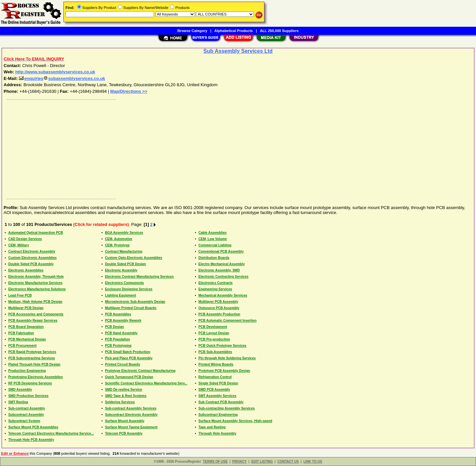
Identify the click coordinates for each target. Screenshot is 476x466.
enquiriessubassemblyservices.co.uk (62, 78)
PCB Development (213, 327)
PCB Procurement (22, 346)
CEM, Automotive (119, 239)
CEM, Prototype (117, 245)
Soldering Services (120, 402)
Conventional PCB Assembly (221, 251)
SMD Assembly (20, 390)
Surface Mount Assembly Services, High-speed (235, 421)
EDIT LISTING (262, 462)
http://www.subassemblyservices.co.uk (55, 72)
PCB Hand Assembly (121, 333)
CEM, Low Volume (213, 239)
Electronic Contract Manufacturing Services (139, 277)
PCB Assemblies (118, 314)
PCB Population (118, 339)
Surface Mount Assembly (125, 421)
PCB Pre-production (214, 339)
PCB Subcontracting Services (32, 358)
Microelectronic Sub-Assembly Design (135, 302)
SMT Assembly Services (217, 396)
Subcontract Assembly (26, 415)
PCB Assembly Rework (123, 321)
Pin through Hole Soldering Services (227, 358)
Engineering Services (215, 289)
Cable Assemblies (212, 233)
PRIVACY (240, 462)
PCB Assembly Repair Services (33, 321)
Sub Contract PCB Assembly (221, 402)
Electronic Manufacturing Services (35, 283)
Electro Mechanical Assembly (221, 264)
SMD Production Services (28, 396)
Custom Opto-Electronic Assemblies (134, 258)
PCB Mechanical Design (27, 339)
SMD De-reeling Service (124, 390)
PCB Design (115, 327)
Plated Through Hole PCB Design (34, 364)
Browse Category (192, 31)
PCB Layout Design (214, 333)
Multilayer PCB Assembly (218, 302)
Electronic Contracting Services (223, 277)
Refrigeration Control (215, 377)
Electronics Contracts (215, 283)
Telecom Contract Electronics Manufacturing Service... (51, 433)
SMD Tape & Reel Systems (126, 396)
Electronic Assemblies (26, 270)
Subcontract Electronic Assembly (131, 415)
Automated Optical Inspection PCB (36, 233)
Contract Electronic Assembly (32, 251)
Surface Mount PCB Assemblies (33, 427)
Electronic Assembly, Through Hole (36, 277)
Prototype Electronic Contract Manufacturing (140, 371)
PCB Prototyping (118, 346)
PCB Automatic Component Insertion (227, 321)
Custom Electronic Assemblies (32, 258)
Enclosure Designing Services (129, 289)
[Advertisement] (203, 148)
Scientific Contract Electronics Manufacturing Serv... (146, 383)
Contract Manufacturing (124, 251)
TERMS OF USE (215, 462)
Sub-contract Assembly (27, 408)
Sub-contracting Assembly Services (226, 408)
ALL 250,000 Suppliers (279, 31)
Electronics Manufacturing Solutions (37, 289)
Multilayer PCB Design (26, 308)
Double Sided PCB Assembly (31, 264)
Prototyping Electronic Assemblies (36, 377)
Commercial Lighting (215, 245)
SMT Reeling (18, 402)
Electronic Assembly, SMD (219, 270)
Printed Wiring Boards (216, 364)
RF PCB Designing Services (30, 383)
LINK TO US (313, 462)
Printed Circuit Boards (123, 364)
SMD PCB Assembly (214, 390)
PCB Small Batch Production (128, 352)
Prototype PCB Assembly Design (224, 371)
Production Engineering (27, 371)
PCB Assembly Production (219, 314)
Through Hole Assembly (217, 433)
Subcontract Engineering (218, 415)
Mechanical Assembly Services (223, 295)
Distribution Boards (214, 258)
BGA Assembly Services (124, 233)
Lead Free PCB (20, 295)
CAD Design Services (25, 239)
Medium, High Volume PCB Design (35, 302)
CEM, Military (19, 245)
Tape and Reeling (212, 427)
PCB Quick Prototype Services (222, 346)
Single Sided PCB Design (218, 383)
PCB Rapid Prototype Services (32, 352)
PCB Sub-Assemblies (215, 352)
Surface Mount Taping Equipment (131, 427)
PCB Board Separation (26, 327)
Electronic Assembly (121, 270)
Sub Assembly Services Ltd (238, 51)
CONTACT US (288, 462)
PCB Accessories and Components (36, 314)
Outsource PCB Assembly (219, 308)
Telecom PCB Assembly (124, 433)
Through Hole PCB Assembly (31, 440)
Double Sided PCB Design (126, 264)
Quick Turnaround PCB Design (129, 377)
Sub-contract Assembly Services (131, 408)
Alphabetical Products (234, 31)
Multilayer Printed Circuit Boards (131, 308)
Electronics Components (125, 283)
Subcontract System (24, 421)
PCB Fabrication (21, 333)
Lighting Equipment (121, 295)
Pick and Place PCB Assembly (129, 358)
